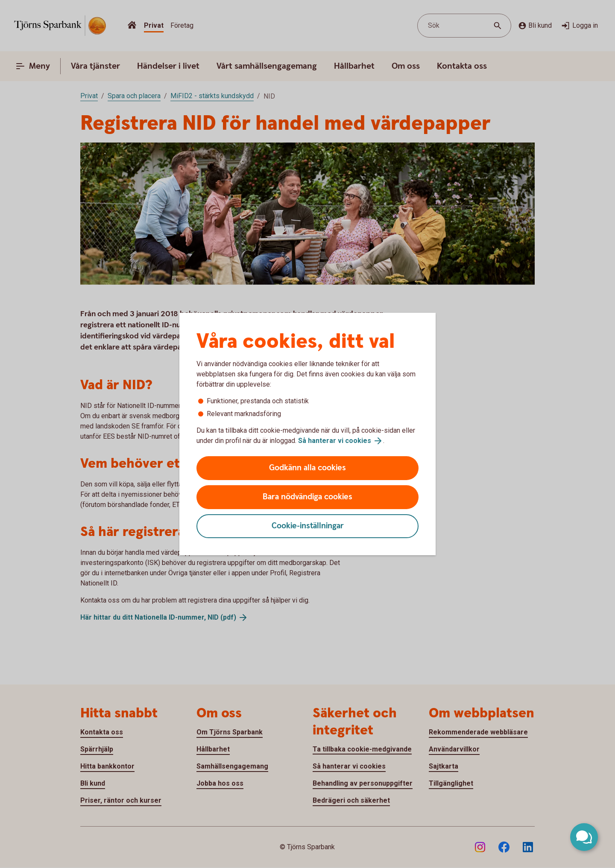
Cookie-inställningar (308, 526)
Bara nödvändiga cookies (307, 497)
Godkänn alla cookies (307, 468)
